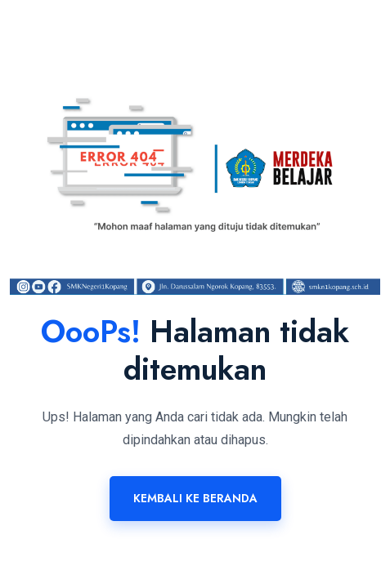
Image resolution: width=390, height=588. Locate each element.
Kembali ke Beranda (195, 498)
